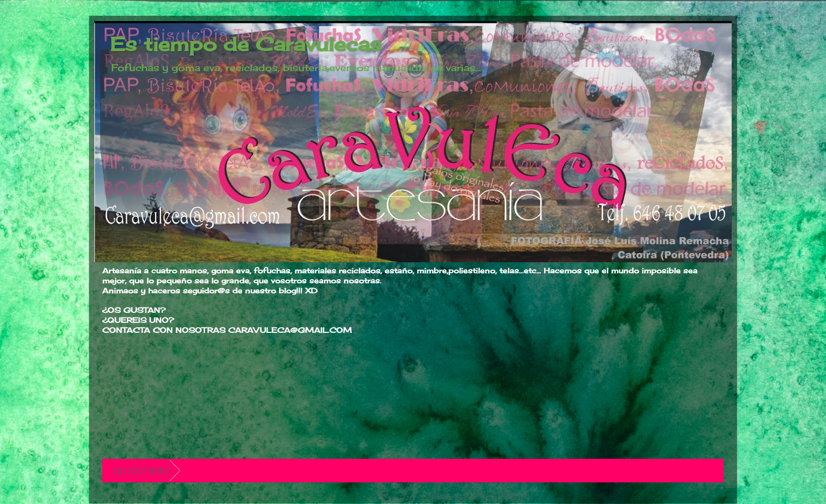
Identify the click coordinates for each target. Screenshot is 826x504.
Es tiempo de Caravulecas (246, 44)
